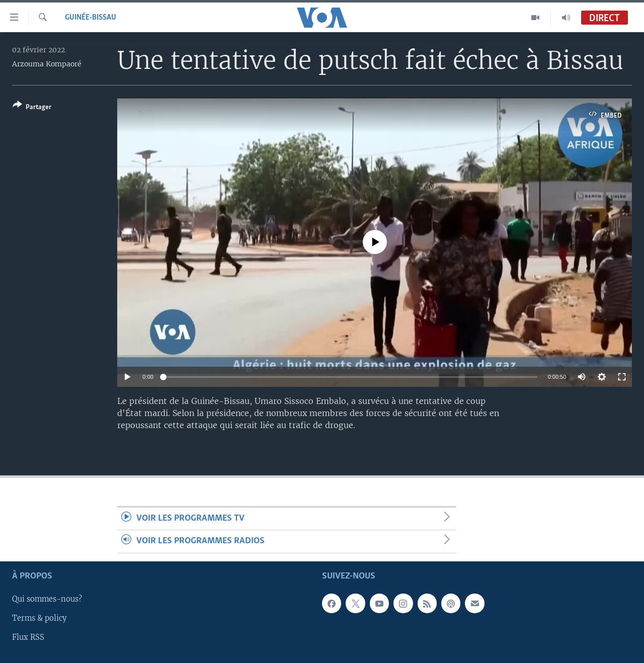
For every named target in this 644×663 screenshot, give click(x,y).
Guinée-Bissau (91, 18)
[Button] (32, 108)
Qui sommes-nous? (47, 599)
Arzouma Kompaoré (47, 64)
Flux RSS (28, 637)
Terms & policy (39, 618)
